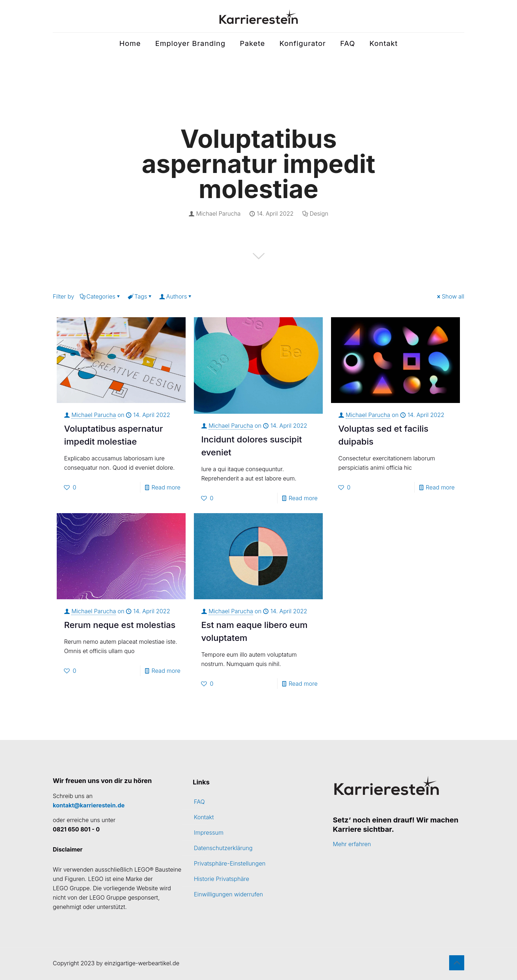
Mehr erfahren (352, 844)
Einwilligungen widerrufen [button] (229, 894)
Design (319, 214)
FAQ (199, 802)
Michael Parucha (218, 214)
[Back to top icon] (457, 963)
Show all (450, 296)
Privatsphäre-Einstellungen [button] (230, 863)
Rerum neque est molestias (120, 625)
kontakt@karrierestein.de (89, 805)
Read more (166, 487)
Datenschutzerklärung (223, 848)
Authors (176, 296)
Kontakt (204, 817)
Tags (140, 296)
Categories (101, 296)
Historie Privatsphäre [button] (222, 879)
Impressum (209, 833)
